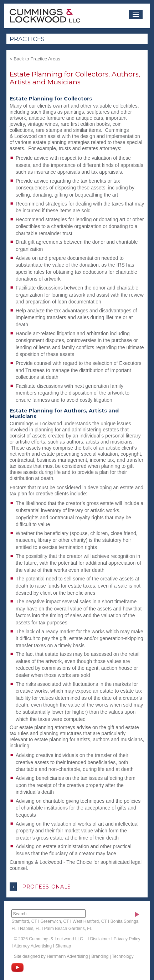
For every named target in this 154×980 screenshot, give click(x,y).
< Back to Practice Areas (35, 59)
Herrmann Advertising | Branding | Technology (90, 956)
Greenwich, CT (55, 921)
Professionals (40, 887)
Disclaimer (100, 939)
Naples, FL (30, 929)
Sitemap (63, 946)
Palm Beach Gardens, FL (68, 929)
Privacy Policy (127, 939)
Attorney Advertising (33, 946)
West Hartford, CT (89, 921)
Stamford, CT (24, 921)
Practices (27, 39)
